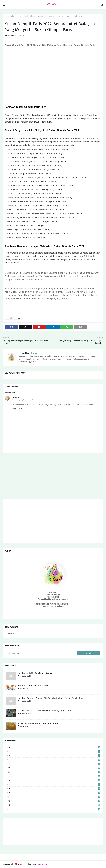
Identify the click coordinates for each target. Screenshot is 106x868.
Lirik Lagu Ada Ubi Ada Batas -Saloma (35, 673)
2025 (53, 751)
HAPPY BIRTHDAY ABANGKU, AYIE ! (33, 686)
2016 (53, 789)
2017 (53, 784)
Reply (14, 409)
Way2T (23, 864)
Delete (20, 409)
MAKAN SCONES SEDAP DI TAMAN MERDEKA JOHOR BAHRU (45, 711)
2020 (53, 772)
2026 (53, 747)
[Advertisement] (53, 477)
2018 (53, 780)
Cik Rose (11, 36)
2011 (53, 809)
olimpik (14, 16)
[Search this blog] (41, 653)
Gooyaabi (43, 864)
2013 (53, 801)
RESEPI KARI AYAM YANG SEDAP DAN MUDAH (38, 723)
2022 (53, 764)
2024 (53, 755)
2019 (53, 776)
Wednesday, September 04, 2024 (23, 400)
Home (7, 16)
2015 (53, 793)
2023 (53, 760)
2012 (53, 805)
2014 (53, 797)
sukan (18, 318)
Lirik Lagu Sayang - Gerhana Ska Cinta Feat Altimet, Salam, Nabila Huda (51, 698)
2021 (53, 768)
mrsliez (16, 397)
